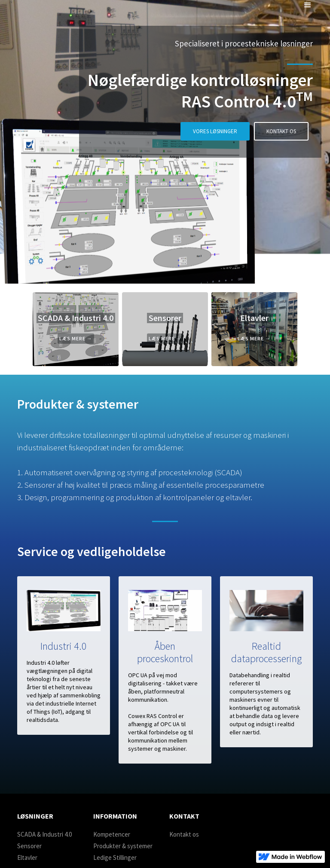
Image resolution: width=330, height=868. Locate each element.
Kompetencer (112, 834)
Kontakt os (184, 834)
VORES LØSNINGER (215, 131)
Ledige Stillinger (115, 857)
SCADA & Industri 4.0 (44, 834)
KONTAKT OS (281, 131)
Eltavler (27, 857)
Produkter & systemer (123, 846)
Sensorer (29, 846)
